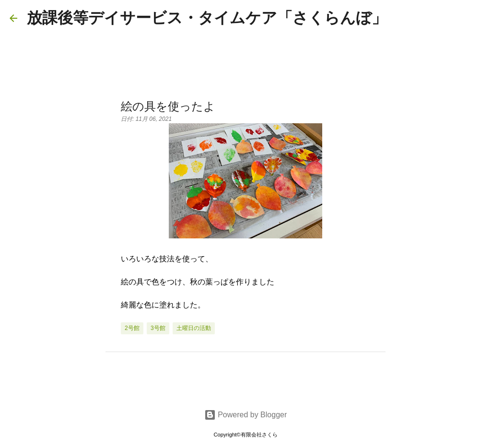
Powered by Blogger (246, 415)
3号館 (158, 328)
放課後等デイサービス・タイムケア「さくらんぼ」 (207, 18)
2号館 (132, 328)
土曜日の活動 (194, 328)
